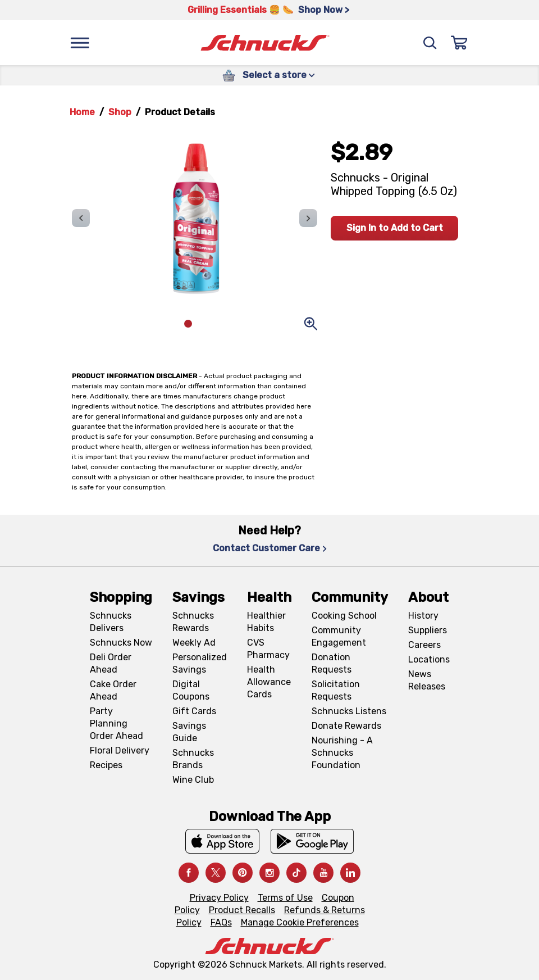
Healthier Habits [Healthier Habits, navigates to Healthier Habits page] (266, 622)
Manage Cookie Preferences (300, 922)
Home (82, 112)
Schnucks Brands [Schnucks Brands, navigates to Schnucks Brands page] (193, 759)
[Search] (430, 43)
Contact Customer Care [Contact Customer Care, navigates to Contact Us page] (270, 548)
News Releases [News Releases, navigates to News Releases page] (427, 680)
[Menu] (80, 43)
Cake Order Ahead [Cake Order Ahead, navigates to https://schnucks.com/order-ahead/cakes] (113, 690)
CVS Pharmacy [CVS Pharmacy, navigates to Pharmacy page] (268, 649)
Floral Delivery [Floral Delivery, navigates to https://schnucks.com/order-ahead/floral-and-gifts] (120, 750)
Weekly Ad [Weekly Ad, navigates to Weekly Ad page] (194, 643)
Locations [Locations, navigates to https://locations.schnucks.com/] (429, 659)
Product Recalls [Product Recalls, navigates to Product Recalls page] (242, 910)
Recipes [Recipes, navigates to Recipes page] (106, 765)
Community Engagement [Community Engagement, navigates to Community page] (339, 636)
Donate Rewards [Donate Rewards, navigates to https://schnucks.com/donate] (346, 726)
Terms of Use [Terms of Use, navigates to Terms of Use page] (285, 898)
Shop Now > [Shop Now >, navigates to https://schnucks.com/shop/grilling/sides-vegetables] (324, 10)
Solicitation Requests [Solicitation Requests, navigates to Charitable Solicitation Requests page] (336, 690)
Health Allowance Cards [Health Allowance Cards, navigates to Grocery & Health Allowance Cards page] (269, 682)
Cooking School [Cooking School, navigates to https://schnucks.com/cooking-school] (344, 616)
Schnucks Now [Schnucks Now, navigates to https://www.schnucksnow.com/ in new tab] (121, 643)
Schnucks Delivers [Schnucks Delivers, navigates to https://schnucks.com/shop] (111, 622)
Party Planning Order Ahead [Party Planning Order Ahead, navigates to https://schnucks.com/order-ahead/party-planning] (117, 723)
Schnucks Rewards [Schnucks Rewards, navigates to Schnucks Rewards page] (193, 622)
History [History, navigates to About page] (423, 616)
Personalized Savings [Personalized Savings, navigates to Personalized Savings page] (200, 663)
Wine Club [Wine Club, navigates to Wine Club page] (193, 780)
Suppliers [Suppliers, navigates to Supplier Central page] (428, 630)
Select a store (279, 75)
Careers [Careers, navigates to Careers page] (424, 645)
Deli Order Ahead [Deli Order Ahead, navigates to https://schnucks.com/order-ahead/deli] (111, 663)
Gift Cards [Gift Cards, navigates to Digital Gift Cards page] (194, 711)
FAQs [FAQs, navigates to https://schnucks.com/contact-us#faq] (221, 922)
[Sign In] (459, 43)
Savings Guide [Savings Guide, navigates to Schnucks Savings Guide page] (189, 732)
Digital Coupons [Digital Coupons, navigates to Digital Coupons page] (191, 690)
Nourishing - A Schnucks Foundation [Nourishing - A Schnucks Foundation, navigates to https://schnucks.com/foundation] (342, 753)
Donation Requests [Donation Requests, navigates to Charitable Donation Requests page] (332, 663)
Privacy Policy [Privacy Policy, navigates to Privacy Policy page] (219, 898)
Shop (120, 112)
